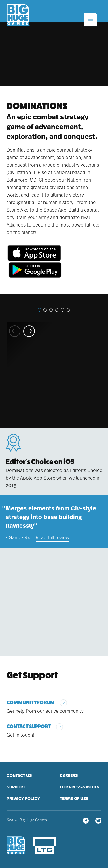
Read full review (52, 538)
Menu (85, 11)
